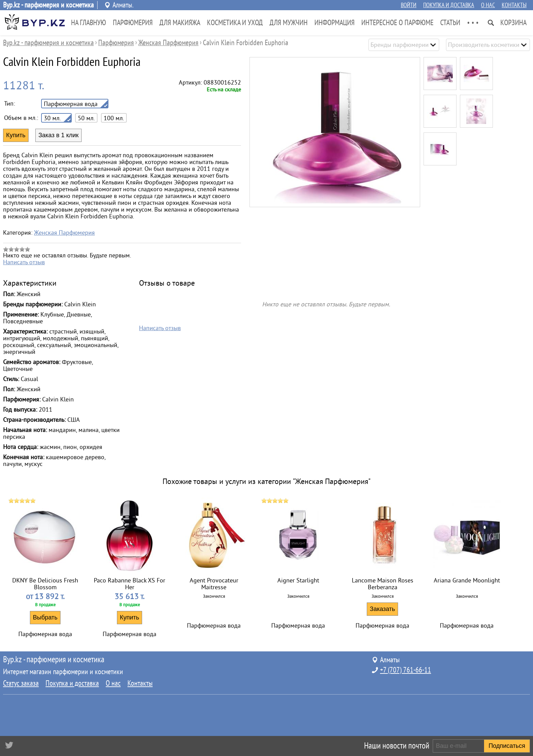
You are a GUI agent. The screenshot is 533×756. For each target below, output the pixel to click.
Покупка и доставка (449, 5)
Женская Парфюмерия (64, 233)
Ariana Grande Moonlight (467, 580)
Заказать (382, 609)
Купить (130, 617)
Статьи (450, 23)
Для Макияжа (180, 23)
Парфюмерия (133, 23)
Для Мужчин (289, 23)
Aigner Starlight (298, 580)
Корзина (513, 23)
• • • (473, 23)
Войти (409, 5)
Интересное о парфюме (397, 23)
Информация (334, 23)
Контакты (514, 5)
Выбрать (45, 617)
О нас (488, 5)
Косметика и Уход (235, 23)
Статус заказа (21, 683)
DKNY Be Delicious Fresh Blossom (45, 584)
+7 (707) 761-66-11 (406, 670)
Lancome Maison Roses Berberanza (383, 584)
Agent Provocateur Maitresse (214, 584)
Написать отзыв (24, 262)
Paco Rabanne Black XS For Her (130, 584)
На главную (89, 23)
